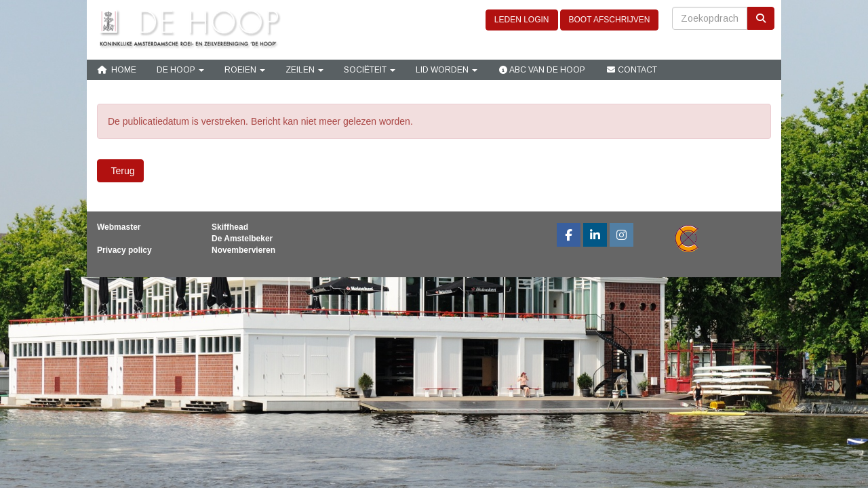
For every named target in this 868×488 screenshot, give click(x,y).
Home (117, 70)
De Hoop (180, 70)
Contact (631, 70)
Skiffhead (230, 227)
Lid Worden (447, 70)
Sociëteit (370, 70)
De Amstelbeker (242, 239)
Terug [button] (120, 171)
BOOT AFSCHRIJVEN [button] (610, 20)
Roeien (245, 70)
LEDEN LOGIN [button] (522, 20)
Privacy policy (124, 250)
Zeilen (304, 70)
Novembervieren (243, 250)
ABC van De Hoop (541, 70)
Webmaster (119, 227)
